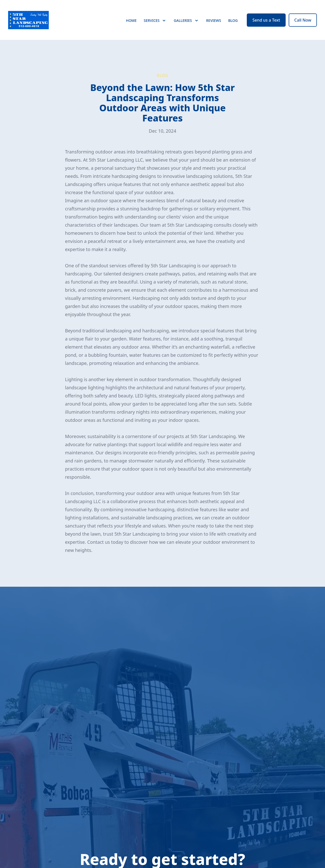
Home (131, 23)
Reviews (214, 23)
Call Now (303, 22)
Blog (233, 23)
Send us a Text (266, 22)
